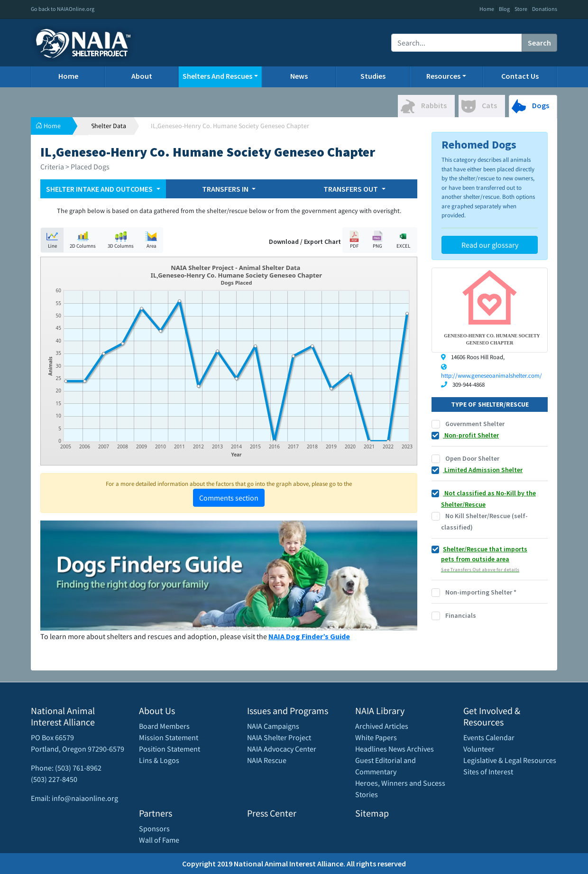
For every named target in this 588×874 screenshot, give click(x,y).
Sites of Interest (488, 772)
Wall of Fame (159, 840)
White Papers (376, 737)
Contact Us (520, 76)
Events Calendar (489, 737)
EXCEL (403, 240)
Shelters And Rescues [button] (217, 76)
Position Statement (170, 749)
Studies (373, 76)
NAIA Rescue (267, 760)
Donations (545, 9)
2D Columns (83, 240)
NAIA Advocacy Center (282, 749)
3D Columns (121, 240)
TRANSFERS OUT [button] (351, 189)
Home (487, 9)
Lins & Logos (159, 760)
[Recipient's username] (457, 43)
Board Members (164, 726)
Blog (504, 9)
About (142, 76)
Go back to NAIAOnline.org (63, 9)
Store (521, 9)
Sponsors (154, 828)
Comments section (229, 498)
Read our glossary (490, 245)
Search (539, 43)
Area (151, 240)
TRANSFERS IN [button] (226, 189)
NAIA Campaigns (273, 726)
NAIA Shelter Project (279, 737)
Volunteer (479, 749)
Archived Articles (382, 726)
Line (52, 240)
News (299, 76)
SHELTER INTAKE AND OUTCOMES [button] (100, 189)
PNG (377, 240)
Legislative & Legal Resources (510, 760)
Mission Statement (169, 737)
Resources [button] (443, 76)
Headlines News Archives (395, 749)
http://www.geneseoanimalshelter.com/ (492, 376)
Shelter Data (109, 126)
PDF (354, 240)
